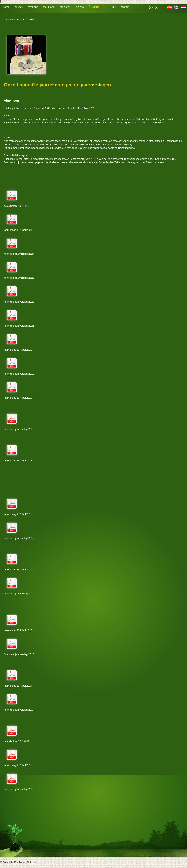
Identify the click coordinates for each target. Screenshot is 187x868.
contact (125, 7)
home (6, 7)
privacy (19, 7)
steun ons (49, 7)
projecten (65, 7)
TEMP (112, 7)
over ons (33, 7)
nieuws (79, 7)
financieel (96, 7)
